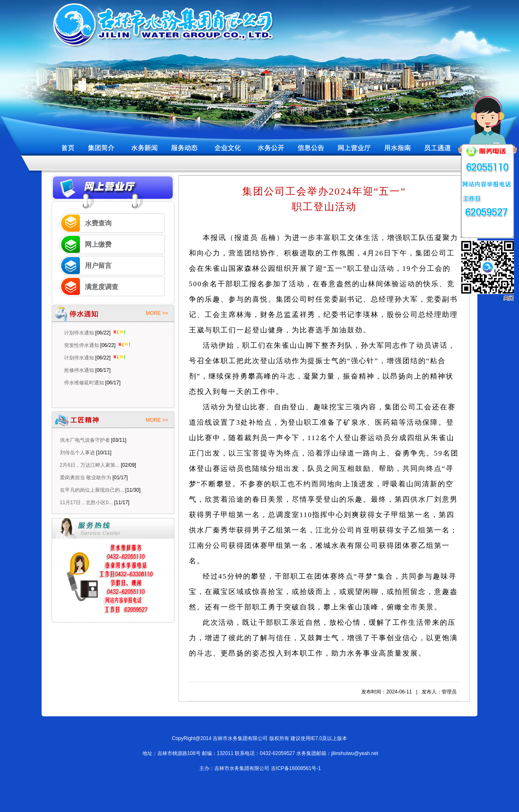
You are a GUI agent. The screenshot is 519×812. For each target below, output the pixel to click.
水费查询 (98, 223)
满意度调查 (102, 287)
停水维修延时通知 (84, 384)
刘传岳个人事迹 (77, 453)
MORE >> (157, 313)
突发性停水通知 (82, 347)
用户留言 (98, 266)
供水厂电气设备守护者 (85, 440)
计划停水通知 (79, 334)
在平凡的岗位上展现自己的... (92, 490)
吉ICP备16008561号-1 (296, 768)
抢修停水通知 (79, 372)
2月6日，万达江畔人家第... (90, 465)
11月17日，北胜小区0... (86, 503)
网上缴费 (98, 244)
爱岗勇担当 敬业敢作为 (86, 478)
